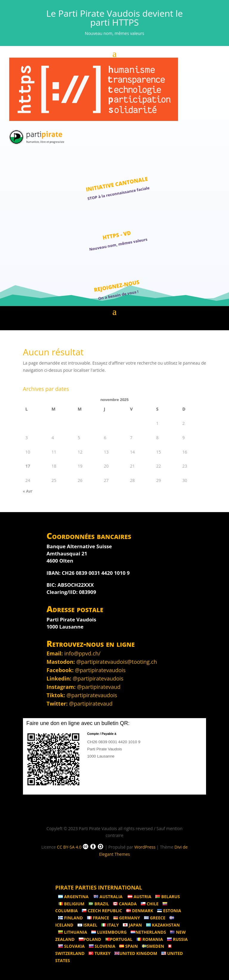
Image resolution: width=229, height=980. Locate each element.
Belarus (168, 897)
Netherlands (148, 932)
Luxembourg (109, 932)
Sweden (153, 946)
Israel (88, 925)
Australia (109, 897)
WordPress (145, 847)
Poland (90, 939)
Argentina (74, 897)
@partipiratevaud (99, 687)
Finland (71, 918)
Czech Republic (102, 911)
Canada (125, 904)
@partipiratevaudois (100, 670)
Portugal (119, 939)
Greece (155, 918)
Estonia (169, 911)
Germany (127, 918)
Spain (129, 946)
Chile (150, 904)
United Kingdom (136, 953)
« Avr (28, 491)
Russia (177, 939)
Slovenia (102, 946)
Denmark (140, 911)
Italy (110, 925)
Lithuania (73, 932)
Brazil (99, 904)
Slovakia (71, 946)
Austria (139, 897)
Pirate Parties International (99, 887)
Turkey (99, 953)
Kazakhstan (163, 925)
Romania (150, 939)
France (98, 918)
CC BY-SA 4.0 (81, 847)
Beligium (71, 904)
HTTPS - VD (117, 235)
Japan (132, 925)
